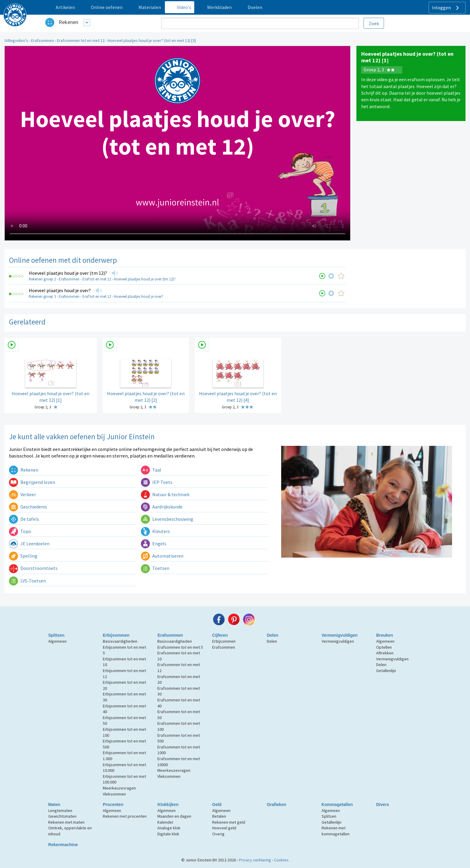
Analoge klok (169, 828)
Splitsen (56, 635)
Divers (383, 804)
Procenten (113, 804)
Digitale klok (168, 834)
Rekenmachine (63, 845)
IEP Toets (157, 482)
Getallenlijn (386, 671)
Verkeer (22, 494)
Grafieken (277, 804)
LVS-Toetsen (27, 581)
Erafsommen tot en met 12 (81, 40)
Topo (20, 531)
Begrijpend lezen (32, 482)
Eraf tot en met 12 (97, 279)
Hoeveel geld (224, 828)
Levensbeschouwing (167, 519)
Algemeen (57, 641)
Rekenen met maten (66, 822)
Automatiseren (162, 556)
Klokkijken (168, 804)
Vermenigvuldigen (340, 635)
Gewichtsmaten (62, 816)
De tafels (24, 519)
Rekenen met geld (229, 822)
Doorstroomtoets (33, 568)
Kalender (165, 822)
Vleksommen (114, 794)
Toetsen (155, 568)
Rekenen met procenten (125, 816)
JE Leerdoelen (29, 544)
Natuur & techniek (165, 494)
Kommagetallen (337, 804)
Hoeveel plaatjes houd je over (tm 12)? (68, 273)
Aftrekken (385, 653)
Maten (54, 804)
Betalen (219, 816)
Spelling (23, 556)
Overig (218, 834)
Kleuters (155, 531)
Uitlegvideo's (16, 40)
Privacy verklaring (255, 860)
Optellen (384, 647)
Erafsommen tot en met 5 (180, 647)
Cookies (281, 860)
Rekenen (68, 22)
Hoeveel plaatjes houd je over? (60, 290)
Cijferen (220, 635)
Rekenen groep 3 (42, 296)
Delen (272, 635)
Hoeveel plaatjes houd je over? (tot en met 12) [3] (152, 40)
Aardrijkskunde (162, 507)
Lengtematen (60, 810)
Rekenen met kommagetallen (336, 831)
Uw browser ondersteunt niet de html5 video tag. (177, 143)
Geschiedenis (28, 507)
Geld (217, 804)
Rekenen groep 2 (42, 279)
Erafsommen (43, 40)
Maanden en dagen (174, 816)
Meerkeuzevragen (119, 788)
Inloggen (446, 8)
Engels (154, 544)
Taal (151, 470)
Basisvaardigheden (120, 641)
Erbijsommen (116, 635)
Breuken (385, 635)
